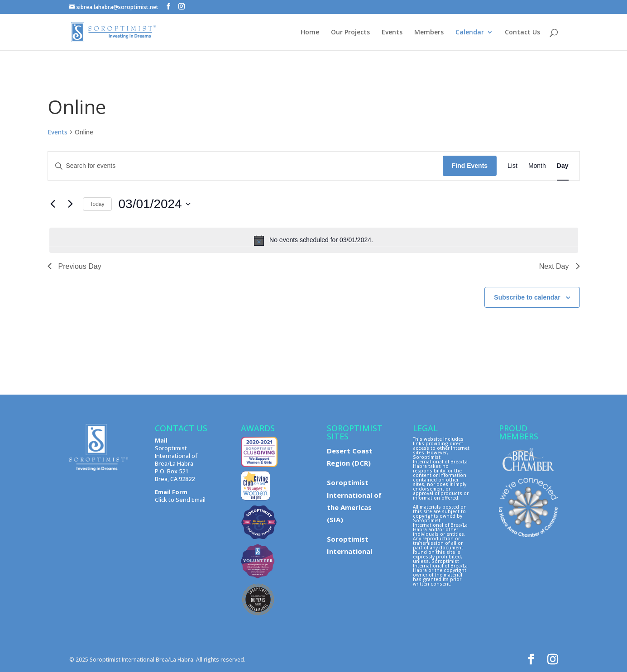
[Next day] (71, 204)
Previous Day (74, 266)
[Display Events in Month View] (537, 166)
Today (97, 204)
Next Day (560, 266)
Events (392, 33)
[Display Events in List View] (512, 166)
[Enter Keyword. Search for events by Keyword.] (245, 166)
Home (310, 33)
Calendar (470, 33)
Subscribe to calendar (527, 297)
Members (429, 33)
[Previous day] (53, 204)
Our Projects (350, 33)
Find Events (470, 166)
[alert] (314, 240)
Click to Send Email (180, 500)
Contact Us (522, 33)
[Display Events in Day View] (563, 166)
